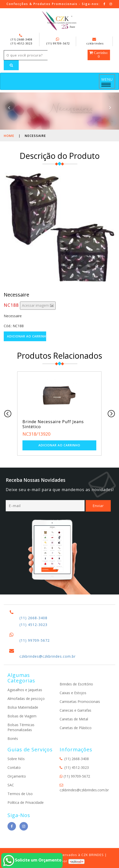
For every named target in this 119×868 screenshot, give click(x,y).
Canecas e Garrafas (75, 710)
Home (9, 136)
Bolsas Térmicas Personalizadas (21, 727)
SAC (11, 785)
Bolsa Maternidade (23, 707)
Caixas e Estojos (73, 693)
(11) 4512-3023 (22, 43)
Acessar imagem (38, 305)
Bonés (13, 738)
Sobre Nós (16, 759)
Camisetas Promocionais (80, 702)
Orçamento (17, 776)
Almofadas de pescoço (26, 699)
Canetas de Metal (74, 719)
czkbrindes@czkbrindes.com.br (48, 656)
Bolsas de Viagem (22, 716)
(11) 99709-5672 (58, 43)
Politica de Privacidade (26, 802)
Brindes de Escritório (76, 684)
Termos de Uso (20, 794)
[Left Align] (11, 65)
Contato (14, 767)
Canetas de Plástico (76, 728)
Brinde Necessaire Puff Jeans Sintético (53, 424)
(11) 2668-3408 (22, 39)
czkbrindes (95, 41)
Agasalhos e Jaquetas (25, 690)
